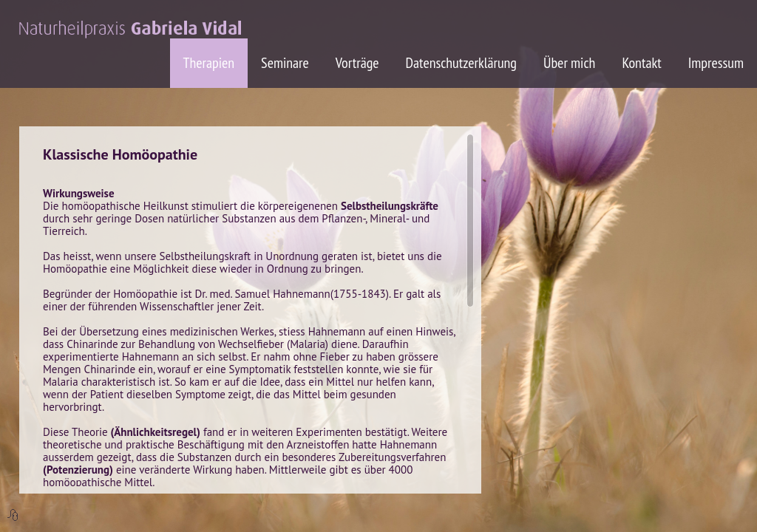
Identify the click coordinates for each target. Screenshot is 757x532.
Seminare (285, 63)
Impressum (716, 63)
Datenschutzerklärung (461, 63)
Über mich (569, 63)
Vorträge (357, 63)
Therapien (209, 63)
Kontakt (641, 63)
